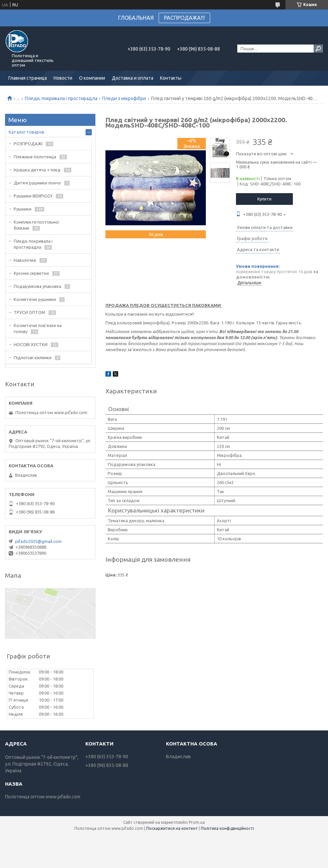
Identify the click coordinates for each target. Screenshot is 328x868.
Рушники (23, 209)
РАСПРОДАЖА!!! (184, 18)
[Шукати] (318, 49)
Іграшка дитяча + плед (37, 170)
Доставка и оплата (133, 78)
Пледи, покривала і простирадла (61, 98)
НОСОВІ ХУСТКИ (31, 344)
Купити (264, 199)
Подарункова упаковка (37, 286)
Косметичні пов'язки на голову (38, 328)
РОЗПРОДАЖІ (28, 144)
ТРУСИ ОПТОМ (29, 312)
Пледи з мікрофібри (124, 98)
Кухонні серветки (31, 273)
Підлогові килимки (33, 358)
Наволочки (25, 260)
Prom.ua (197, 822)
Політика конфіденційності (227, 828)
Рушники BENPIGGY (33, 196)
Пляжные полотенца (35, 157)
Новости (63, 78)
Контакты (171, 78)
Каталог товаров (26, 132)
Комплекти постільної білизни (36, 225)
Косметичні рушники (35, 299)
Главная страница (28, 78)
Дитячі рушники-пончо (37, 183)
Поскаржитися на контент (172, 828)
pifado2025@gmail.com (38, 541)
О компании (92, 78)
